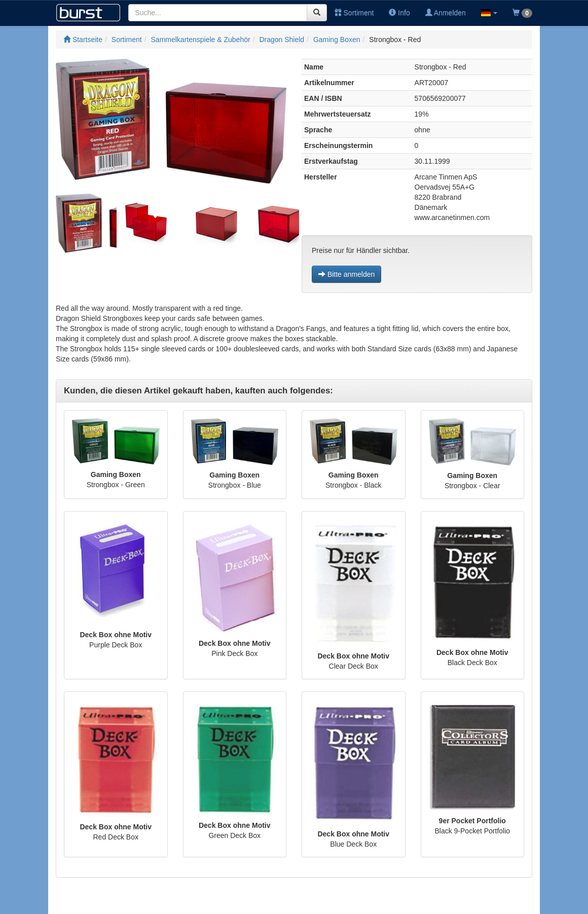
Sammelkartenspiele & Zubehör (201, 40)
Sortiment (354, 13)
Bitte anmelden (346, 274)
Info (399, 13)
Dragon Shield (282, 40)
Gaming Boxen (337, 40)
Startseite (83, 40)
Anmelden (446, 13)
